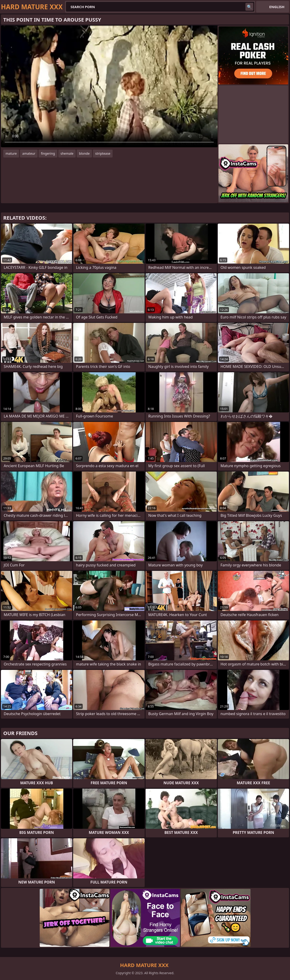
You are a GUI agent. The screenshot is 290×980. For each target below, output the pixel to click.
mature (11, 153)
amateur (29, 153)
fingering (48, 153)
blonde (84, 153)
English (277, 7)
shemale (67, 153)
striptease (103, 153)
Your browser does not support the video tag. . (109, 86)
